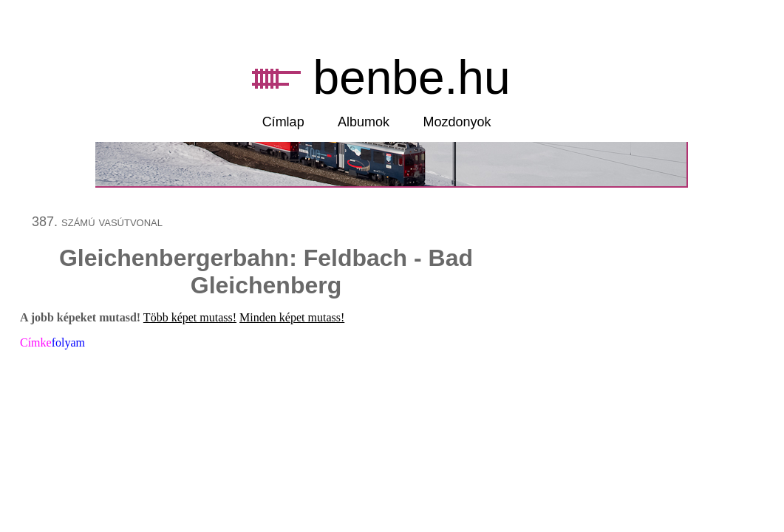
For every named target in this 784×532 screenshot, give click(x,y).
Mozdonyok (457, 122)
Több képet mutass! (190, 317)
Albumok (364, 122)
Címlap (283, 122)
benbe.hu (412, 78)
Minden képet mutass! (292, 317)
